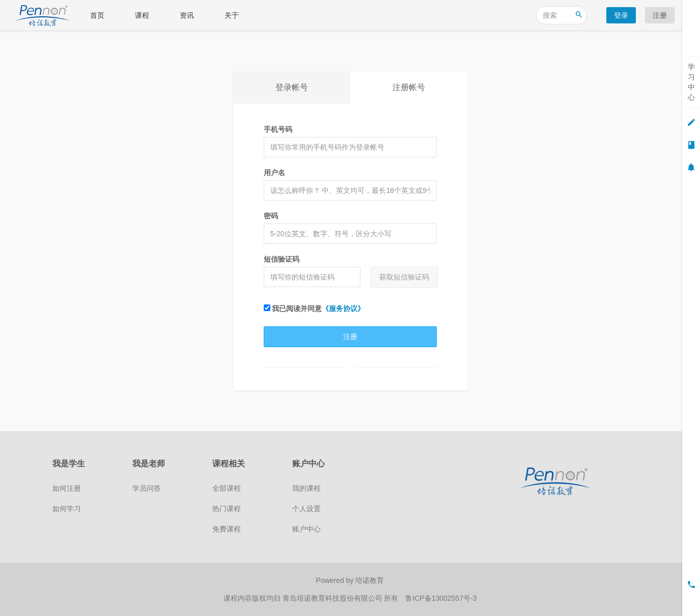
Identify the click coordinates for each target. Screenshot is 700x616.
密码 (271, 216)
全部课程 (227, 488)
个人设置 (306, 509)
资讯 (187, 15)
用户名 (274, 173)
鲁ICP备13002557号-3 (441, 598)
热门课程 (227, 509)
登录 (621, 15)
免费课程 (227, 529)
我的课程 (306, 488)
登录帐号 (292, 87)
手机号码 (278, 129)
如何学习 (67, 509)
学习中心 (691, 82)
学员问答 (147, 488)
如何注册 (67, 488)
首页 (97, 15)
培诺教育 (370, 580)
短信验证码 (282, 259)
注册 (660, 15)
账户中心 (306, 529)
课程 (142, 15)
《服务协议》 (343, 309)
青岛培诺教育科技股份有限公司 (333, 598)
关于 (232, 15)
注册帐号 (409, 87)
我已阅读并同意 (314, 309)
